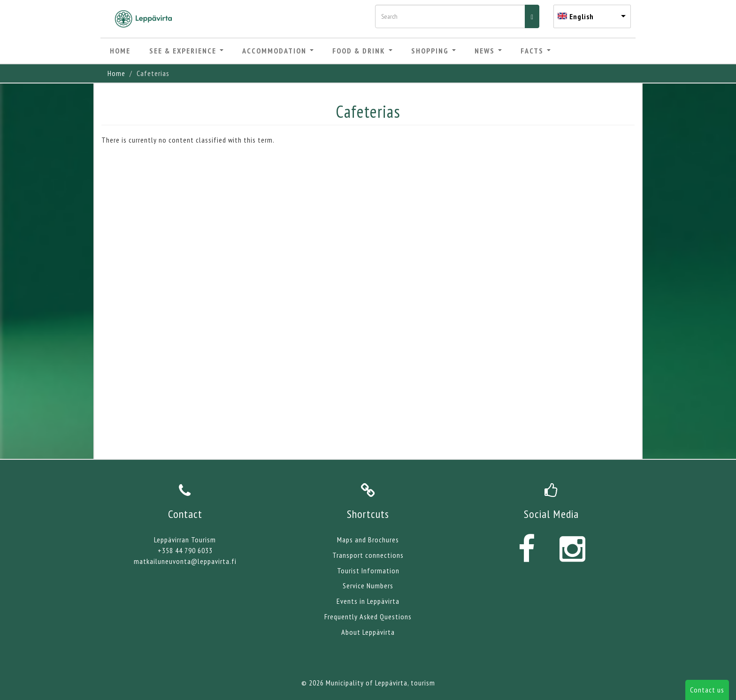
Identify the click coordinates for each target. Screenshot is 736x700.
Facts (536, 51)
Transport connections (368, 555)
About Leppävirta (368, 632)
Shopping (433, 51)
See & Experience (186, 51)
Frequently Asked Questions (368, 616)
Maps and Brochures (368, 540)
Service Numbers (368, 586)
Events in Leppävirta (368, 601)
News (488, 51)
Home (120, 51)
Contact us (707, 690)
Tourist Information (368, 571)
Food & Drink (362, 51)
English (582, 16)
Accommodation (278, 51)
